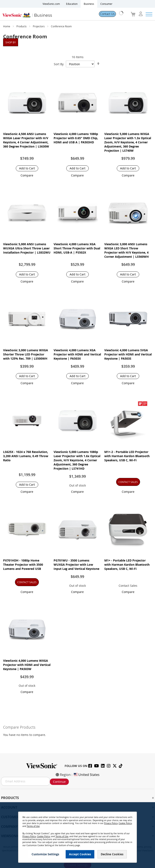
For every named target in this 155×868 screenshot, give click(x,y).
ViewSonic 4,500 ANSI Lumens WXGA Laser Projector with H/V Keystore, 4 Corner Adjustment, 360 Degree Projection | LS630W (26, 140)
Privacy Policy (111, 823)
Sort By (59, 64)
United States (86, 775)
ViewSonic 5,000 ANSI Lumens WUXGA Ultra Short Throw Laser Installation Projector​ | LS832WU (27, 248)
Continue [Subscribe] (59, 782)
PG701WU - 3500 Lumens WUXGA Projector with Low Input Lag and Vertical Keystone (76, 565)
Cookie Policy (125, 823)
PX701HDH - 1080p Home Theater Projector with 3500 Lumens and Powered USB (23, 565)
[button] (27, 175)
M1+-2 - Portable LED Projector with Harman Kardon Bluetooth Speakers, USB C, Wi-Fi (127, 456)
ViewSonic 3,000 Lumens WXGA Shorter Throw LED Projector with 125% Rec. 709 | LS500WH (26, 354)
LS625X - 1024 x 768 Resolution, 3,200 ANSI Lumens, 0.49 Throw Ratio (26, 456)
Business (89, 4)
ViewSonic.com (51, 4)
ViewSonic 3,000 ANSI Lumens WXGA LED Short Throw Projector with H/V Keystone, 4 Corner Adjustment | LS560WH (127, 250)
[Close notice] (131, 816)
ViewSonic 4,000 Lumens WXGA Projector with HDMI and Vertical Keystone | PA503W (27, 665)
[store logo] (48, 14)
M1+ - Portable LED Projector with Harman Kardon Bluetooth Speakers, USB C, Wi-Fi (127, 565)
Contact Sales (128, 586)
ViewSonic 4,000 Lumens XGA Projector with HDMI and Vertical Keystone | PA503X (77, 354)
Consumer (106, 4)
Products (22, 26)
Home (7, 26)
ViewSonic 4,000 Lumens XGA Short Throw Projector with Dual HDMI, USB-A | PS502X (77, 248)
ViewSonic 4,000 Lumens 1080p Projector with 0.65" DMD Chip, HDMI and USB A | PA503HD (76, 138)
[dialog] (77, 835)
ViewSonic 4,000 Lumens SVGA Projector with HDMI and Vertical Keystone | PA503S (128, 354)
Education (72, 4)
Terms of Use (33, 826)
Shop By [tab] (11, 42)
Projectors (39, 26)
